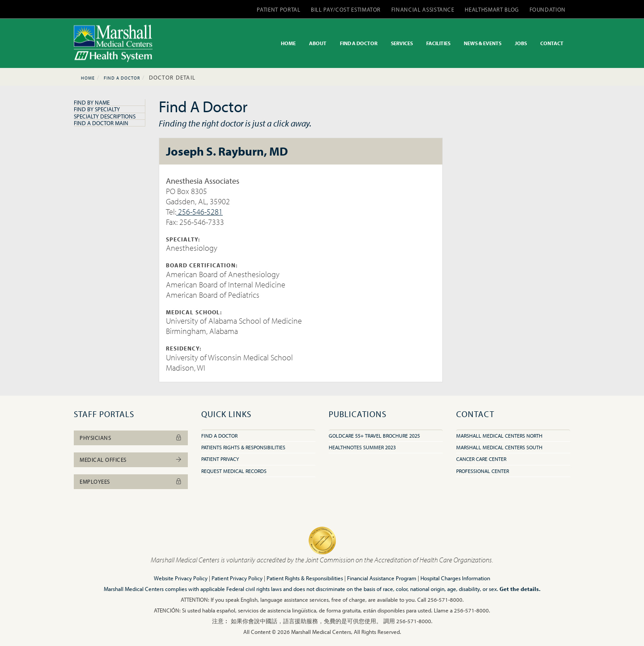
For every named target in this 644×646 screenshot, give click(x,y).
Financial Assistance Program (382, 578)
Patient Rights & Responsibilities (305, 578)
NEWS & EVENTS (483, 43)
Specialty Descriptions (105, 116)
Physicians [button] (131, 438)
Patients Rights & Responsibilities (243, 447)
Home (88, 78)
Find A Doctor (122, 78)
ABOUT (318, 43)
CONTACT (552, 43)
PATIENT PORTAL (278, 9)
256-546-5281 (199, 212)
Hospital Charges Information (455, 578)
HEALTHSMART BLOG (491, 9)
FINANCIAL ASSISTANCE (423, 9)
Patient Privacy (220, 459)
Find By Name (92, 102)
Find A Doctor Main (101, 123)
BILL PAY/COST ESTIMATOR (346, 9)
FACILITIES (438, 43)
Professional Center (483, 471)
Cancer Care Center (481, 459)
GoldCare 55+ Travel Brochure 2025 (374, 436)
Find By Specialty (97, 109)
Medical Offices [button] (131, 460)
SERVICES (402, 43)
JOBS (521, 43)
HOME (288, 43)
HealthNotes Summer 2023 (362, 447)
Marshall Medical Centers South (499, 447)
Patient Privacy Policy (237, 578)
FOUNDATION (548, 9)
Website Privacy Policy (181, 578)
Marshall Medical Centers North (499, 436)
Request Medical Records (234, 471)
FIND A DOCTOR (359, 43)
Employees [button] (131, 481)
